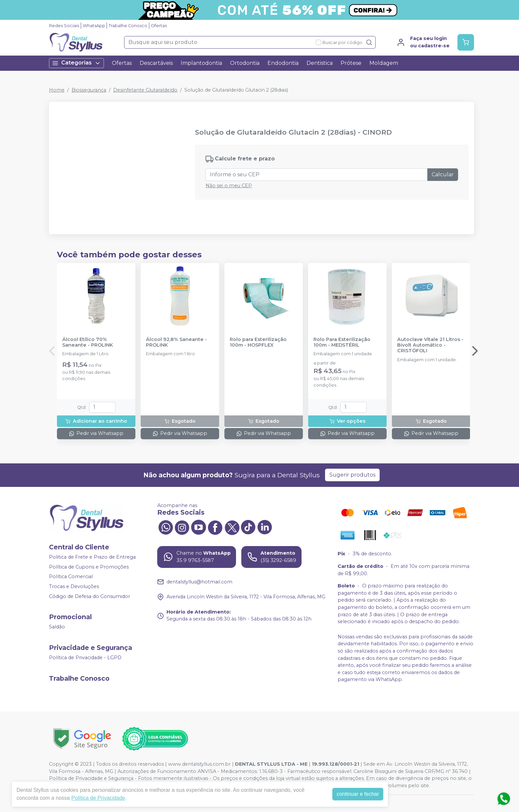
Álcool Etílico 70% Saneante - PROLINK (88, 342)
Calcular (443, 174)
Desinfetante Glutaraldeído (145, 90)
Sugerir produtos (352, 475)
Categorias (76, 63)
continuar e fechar (358, 794)
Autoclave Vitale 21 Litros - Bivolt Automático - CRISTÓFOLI (430, 345)
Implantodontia (201, 63)
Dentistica (320, 63)
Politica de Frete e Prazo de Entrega (92, 557)
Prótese (351, 63)
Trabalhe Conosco (128, 26)
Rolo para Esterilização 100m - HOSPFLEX (258, 342)
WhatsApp (94, 26)
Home (57, 90)
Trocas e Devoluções (74, 586)
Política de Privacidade (98, 798)
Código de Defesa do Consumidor (90, 596)
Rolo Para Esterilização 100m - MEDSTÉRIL (342, 342)
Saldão (57, 627)
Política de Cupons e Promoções (89, 567)
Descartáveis (156, 63)
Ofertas (159, 26)
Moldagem (384, 63)
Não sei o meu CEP (229, 186)
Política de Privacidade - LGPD (85, 658)
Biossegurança (89, 90)
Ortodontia (245, 63)
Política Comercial (71, 577)
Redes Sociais (64, 26)
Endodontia (283, 63)
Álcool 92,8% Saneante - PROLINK (176, 342)
